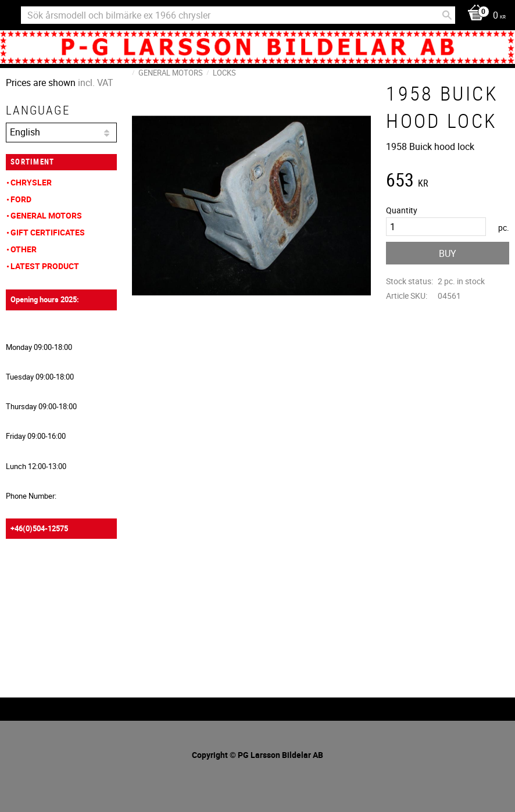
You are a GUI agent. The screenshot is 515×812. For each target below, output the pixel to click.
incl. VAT (96, 83)
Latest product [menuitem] (45, 266)
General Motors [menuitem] (46, 215)
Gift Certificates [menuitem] (48, 232)
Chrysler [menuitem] (31, 182)
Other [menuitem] (24, 249)
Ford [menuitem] (21, 199)
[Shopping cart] (484, 16)
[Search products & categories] (238, 15)
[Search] (447, 15)
